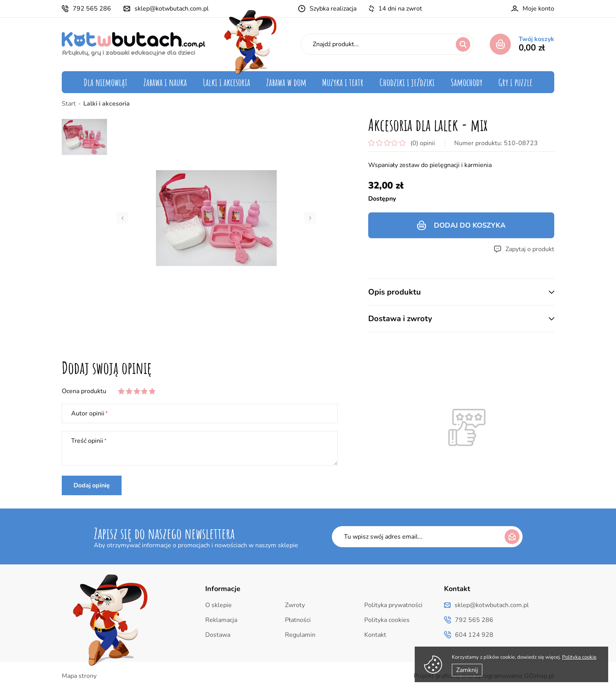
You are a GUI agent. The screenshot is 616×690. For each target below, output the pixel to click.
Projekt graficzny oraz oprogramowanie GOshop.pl (484, 676)
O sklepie (218, 605)
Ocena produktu (84, 391)
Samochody (466, 82)
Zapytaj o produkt (530, 249)
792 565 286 (92, 9)
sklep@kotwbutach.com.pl (172, 9)
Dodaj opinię (92, 485)
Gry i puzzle (515, 82)
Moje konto (538, 9)
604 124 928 (474, 635)
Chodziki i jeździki (407, 82)
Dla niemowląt (106, 82)
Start (69, 104)
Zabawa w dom (286, 82)
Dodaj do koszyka (470, 225)
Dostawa (218, 635)
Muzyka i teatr (343, 82)
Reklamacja (221, 620)
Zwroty (295, 605)
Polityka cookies (387, 620)
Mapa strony (79, 676)
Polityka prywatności (393, 605)
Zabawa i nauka (165, 82)
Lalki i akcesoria (227, 82)
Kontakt (375, 635)
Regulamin (300, 635)
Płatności (298, 620)
